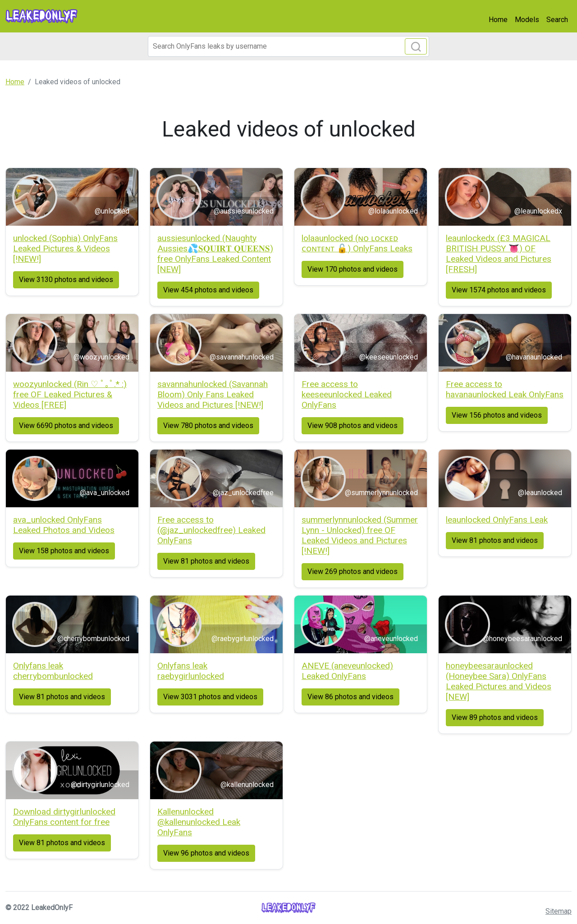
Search (557, 20)
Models (527, 20)
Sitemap (559, 911)
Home (498, 20)
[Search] (288, 46)
